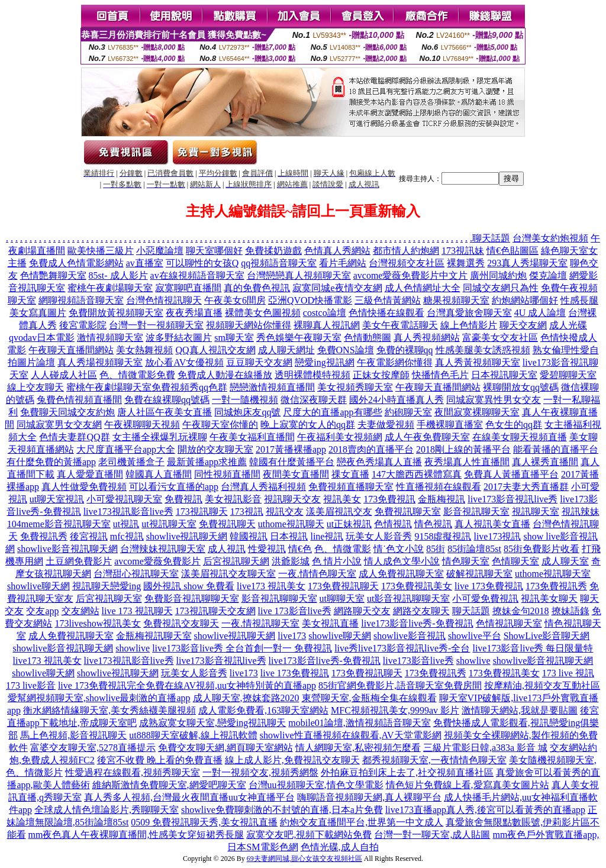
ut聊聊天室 (342, 598)
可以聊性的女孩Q (202, 263)
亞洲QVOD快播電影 (310, 300)
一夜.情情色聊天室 (317, 574)
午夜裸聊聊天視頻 (142, 425)
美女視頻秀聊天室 (355, 387)
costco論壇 (325, 313)
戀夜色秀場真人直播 (379, 462)
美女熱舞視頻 (144, 350)
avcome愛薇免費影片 (157, 561)
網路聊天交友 (362, 611)
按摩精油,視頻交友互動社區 (542, 685)
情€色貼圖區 (512, 251)
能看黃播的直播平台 (556, 449)
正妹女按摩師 (381, 375)
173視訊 (247, 512)
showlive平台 (475, 636)
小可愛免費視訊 (485, 598)
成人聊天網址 (286, 350)
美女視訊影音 (233, 499)
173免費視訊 (389, 499)
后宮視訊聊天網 (236, 561)
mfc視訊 (127, 536)
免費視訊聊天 (227, 524)
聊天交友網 (523, 325)
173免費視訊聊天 (343, 586)
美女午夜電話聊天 (400, 325)
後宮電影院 (83, 325)
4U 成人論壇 (540, 313)
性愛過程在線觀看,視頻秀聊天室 (133, 772)
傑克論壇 (548, 275)
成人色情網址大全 (423, 288)
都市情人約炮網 (406, 251)
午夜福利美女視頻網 (340, 437)
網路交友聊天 (421, 611)
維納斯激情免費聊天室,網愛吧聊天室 (169, 785)
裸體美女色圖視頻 (263, 313)
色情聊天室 (515, 561)
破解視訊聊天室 (479, 574)
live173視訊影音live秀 (128, 512)
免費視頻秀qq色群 (189, 387)
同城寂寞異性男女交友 (494, 400)
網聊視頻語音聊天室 (81, 300)
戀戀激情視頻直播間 (272, 387)
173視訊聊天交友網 (215, 611)
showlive (133, 648)
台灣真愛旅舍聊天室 (469, 313)
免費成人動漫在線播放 (225, 375)
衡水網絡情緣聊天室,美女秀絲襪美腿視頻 (109, 710)
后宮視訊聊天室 (109, 598)
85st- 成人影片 (118, 275)
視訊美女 (342, 499)
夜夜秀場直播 (194, 313)
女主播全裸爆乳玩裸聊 (160, 437)
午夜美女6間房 (235, 300)
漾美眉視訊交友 (339, 512)
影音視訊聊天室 (476, 512)
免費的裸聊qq (405, 350)
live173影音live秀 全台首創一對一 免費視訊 (242, 648)
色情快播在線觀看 (386, 313)
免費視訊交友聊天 (181, 623)
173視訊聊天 (202, 512)
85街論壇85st (474, 549)
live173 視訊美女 (271, 586)
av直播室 (145, 263)
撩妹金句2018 (521, 611)
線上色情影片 (469, 325)
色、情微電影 (343, 549)
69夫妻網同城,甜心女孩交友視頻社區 (304, 859)
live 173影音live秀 (295, 611)
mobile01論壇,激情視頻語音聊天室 (359, 723)
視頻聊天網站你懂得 (249, 325)
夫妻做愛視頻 (386, 425)
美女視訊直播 (330, 623)
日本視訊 (289, 536)
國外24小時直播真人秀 (397, 400)
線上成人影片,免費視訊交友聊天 (292, 760)
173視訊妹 (463, 251)
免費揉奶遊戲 (273, 251)
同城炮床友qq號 (247, 412)
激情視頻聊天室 (110, 338)
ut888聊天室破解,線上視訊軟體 (193, 735)
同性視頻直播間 (227, 474)
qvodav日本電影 (42, 338)
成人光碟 (568, 325)
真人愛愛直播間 (90, 474)
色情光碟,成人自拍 (340, 847)
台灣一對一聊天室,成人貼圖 (432, 835)
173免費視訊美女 (417, 586)
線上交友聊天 (36, 387)
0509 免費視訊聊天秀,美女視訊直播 (204, 822)
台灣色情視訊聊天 (164, 300)
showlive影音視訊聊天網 (67, 549)
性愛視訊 (267, 549)
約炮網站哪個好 (525, 300)
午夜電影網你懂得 (395, 362)
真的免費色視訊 (257, 288)
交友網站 (80, 611)
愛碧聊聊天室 (568, 375)
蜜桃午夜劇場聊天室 (110, 288)
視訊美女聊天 (549, 598)
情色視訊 (433, 524)
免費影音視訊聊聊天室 (192, 598)
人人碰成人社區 (64, 375)
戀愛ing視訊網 (324, 362)
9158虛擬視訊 (443, 536)
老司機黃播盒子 (131, 462)
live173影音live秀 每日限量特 (533, 648)
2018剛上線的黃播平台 (463, 449)
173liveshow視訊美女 (98, 623)
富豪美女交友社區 (500, 338)
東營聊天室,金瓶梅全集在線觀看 (369, 698)
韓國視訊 (249, 536)
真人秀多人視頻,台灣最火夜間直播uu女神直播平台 (189, 797)
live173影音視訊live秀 (512, 499)
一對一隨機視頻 (245, 400)
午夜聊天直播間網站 (71, 350)
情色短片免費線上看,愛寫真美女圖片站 (468, 785)
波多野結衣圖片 (179, 338)
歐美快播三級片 (101, 251)
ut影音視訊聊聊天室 (408, 598)
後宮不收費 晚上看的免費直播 (160, 760)
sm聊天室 (234, 338)
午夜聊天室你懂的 (220, 425)
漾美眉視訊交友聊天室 (228, 574)
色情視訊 (393, 524)
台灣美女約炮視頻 (550, 238)
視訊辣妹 (581, 512)
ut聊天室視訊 (57, 499)
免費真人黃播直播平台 (511, 474)
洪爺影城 (291, 561)
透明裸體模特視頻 (312, 375)
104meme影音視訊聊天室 (59, 524)
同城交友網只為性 (501, 288)
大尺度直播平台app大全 (126, 449)
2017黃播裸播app (291, 449)
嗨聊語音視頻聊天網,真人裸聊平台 (369, 797)
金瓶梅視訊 (441, 499)
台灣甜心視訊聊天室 (136, 574)
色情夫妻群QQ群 (74, 437)
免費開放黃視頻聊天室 (116, 313)
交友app (42, 611)
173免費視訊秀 (556, 586)
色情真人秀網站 (337, 251)
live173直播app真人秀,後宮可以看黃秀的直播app (485, 810)
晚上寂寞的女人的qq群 (308, 425)
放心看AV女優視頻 (184, 362)
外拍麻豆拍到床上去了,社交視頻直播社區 (407, 772)
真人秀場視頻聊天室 (100, 362)
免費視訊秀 (44, 536)
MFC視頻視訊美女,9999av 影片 (395, 710)
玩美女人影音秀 (379, 536)
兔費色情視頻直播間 (79, 400)
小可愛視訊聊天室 (124, 499)
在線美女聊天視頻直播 (520, 437)
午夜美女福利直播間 (252, 437)
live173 (292, 636)
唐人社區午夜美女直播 (165, 412)
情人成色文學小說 (402, 561)
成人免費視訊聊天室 (401, 574)
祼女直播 (350, 474)
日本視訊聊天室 (504, 375)
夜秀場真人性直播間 (467, 462)
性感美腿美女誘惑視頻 (483, 350)
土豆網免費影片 (79, 561)
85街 (436, 549)
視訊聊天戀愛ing (107, 586)
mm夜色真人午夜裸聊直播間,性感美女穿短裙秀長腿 (136, 835)
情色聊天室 (466, 561)
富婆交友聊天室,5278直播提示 (93, 748)
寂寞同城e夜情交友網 (337, 288)
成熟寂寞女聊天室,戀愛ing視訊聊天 (212, 723)
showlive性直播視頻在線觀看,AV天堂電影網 (351, 735)
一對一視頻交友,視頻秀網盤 (260, 772)
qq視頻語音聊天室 (279, 263)
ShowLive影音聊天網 (547, 636)
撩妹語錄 (570, 611)
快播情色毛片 (440, 375)
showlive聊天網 (38, 586)
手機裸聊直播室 (450, 425)
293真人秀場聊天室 (527, 263)
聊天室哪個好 (214, 251)
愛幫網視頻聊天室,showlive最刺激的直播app (99, 698)
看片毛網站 (343, 263)
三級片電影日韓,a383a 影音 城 (485, 748)
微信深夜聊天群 (314, 400)
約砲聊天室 (408, 412)
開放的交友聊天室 (215, 449)
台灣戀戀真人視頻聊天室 (299, 275)
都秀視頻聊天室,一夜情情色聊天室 (434, 760)
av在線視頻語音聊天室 (197, 275)
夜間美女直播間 (296, 474)
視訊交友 (285, 512)
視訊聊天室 (536, 512)
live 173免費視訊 (489, 586)
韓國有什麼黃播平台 (292, 462)
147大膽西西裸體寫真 (417, 474)
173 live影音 (31, 685)
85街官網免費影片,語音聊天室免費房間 (400, 685)
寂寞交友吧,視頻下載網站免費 (309, 835)
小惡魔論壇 (160, 251)
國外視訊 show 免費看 (189, 586)
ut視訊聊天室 (169, 524)
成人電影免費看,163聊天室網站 (263, 710)
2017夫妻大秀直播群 (526, 487)
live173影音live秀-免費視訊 (417, 623)
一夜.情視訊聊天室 (260, 623)
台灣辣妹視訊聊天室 (163, 549)
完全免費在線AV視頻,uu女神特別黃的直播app (221, 685)
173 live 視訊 (568, 673)
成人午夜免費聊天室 (427, 437)
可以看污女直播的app (174, 487)
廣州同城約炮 (498, 275)
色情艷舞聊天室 (53, 275)
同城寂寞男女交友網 (59, 425)
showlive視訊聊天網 (187, 536)
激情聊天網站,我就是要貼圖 (520, 710)
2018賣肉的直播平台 (371, 449)
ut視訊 (126, 524)
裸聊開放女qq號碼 (521, 387)
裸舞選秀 (466, 263)
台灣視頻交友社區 (407, 263)
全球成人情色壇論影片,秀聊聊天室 (107, 810)
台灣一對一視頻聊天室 (156, 325)
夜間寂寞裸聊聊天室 (477, 412)
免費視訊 (183, 499)
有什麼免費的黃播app (51, 462)
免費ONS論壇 (346, 350)
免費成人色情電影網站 (76, 263)
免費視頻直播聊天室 (351, 487)
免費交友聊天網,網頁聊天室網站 (225, 748)
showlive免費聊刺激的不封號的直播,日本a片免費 (282, 810)
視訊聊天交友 (292, 499)
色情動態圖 (368, 338)
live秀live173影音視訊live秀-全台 (402, 648)
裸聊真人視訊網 (327, 325)
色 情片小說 (337, 561)
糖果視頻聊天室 (456, 300)
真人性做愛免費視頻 (84, 487)
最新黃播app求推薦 (207, 462)
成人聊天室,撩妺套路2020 (246, 698)
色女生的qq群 (514, 425)
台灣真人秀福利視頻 (263, 487)
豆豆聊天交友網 (259, 362)
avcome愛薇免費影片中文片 (411, 275)
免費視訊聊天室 (408, 512)
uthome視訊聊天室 (553, 574)
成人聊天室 (565, 561)
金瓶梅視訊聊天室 (154, 636)
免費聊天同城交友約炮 (67, 412)
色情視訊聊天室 (509, 623)
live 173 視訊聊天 (137, 611)
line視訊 (327, 536)
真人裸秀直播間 (545, 462)
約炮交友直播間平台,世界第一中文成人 (362, 822)
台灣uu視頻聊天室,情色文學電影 (316, 785)
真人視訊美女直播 (492, 524)
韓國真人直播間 (159, 474)
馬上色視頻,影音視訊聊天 (73, 735)
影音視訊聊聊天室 (279, 598)
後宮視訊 (89, 536)
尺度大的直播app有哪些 (332, 412)
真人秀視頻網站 (427, 338)
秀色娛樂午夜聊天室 (299, 338)
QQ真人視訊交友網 (215, 350)
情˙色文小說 (399, 549)
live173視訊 (497, 536)
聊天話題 (491, 238)
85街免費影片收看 (541, 549)
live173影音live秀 (418, 661)
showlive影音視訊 (410, 636)
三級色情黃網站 (388, 300)
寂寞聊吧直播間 (188, 288)
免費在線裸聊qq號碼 (167, 400)
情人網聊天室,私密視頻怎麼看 (358, 748)
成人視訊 (227, 549)
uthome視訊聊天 (291, 524)
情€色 (300, 549)
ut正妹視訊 (349, 524)
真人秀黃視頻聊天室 (478, 362)
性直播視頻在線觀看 (439, 487)
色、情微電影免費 (137, 375)
